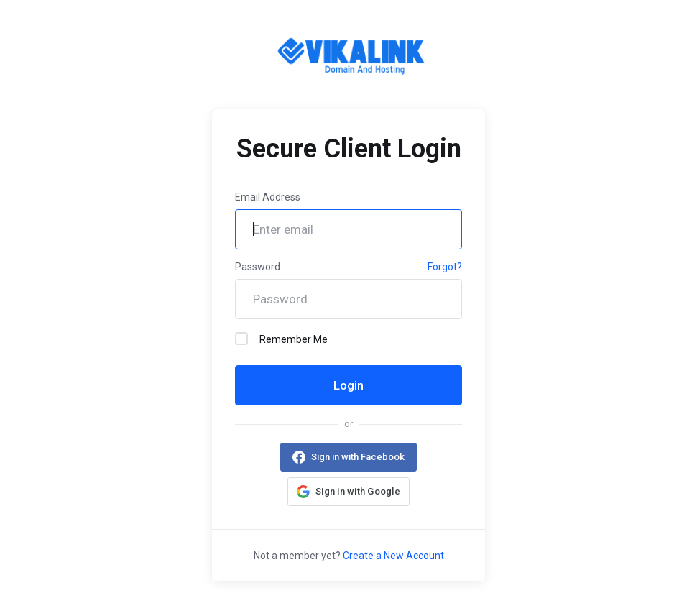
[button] (348, 492)
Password (258, 267)
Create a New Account (393, 556)
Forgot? (445, 267)
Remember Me (281, 339)
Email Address (268, 197)
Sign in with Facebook (358, 457)
